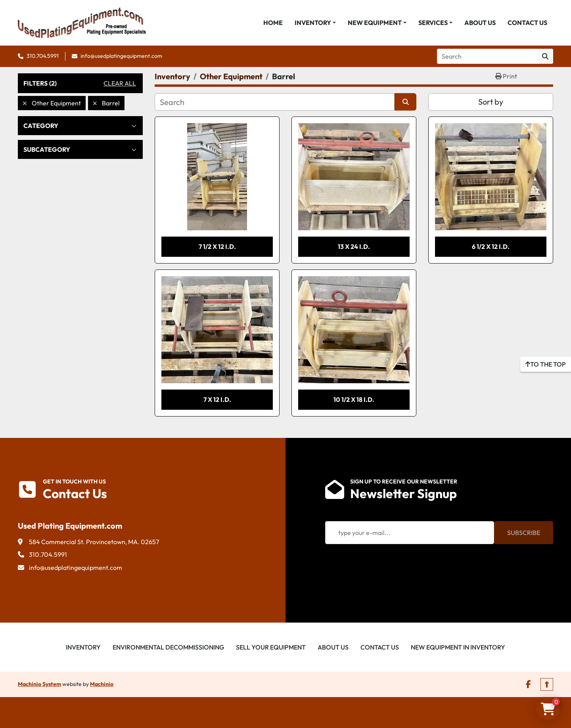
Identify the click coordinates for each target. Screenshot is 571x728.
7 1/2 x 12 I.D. (217, 246)
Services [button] (433, 23)
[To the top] (546, 364)
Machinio (102, 684)
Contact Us (527, 23)
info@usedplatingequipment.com (121, 56)
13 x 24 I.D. (354, 246)
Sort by (491, 102)
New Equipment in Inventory (458, 647)
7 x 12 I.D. (217, 399)
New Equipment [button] (375, 23)
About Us (480, 23)
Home (273, 23)
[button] (315, 23)
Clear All (120, 83)
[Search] (487, 56)
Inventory (313, 23)
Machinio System (39, 684)
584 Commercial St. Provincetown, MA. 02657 (94, 542)
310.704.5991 (43, 56)
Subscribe (524, 533)
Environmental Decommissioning (168, 647)
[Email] (410, 533)
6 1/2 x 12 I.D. (491, 246)
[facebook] (528, 684)
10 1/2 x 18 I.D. (354, 399)
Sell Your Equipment (271, 647)
